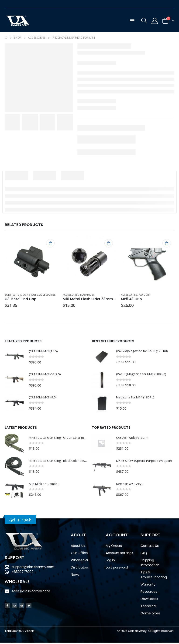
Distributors (80, 569)
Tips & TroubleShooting (154, 576)
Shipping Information (150, 564)
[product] (31, 262)
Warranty (148, 586)
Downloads (149, 600)
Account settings (119, 554)
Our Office (79, 554)
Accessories (47, 295)
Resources (149, 593)
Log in (110, 562)
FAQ (144, 554)
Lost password (117, 569)
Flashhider (87, 295)
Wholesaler (80, 562)
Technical (148, 607)
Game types (150, 615)
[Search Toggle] (144, 21)
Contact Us (150, 547)
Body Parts (12, 295)
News (75, 576)
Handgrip (145, 295)
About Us (78, 547)
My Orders (114, 547)
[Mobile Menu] (132, 21)
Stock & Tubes (29, 295)
